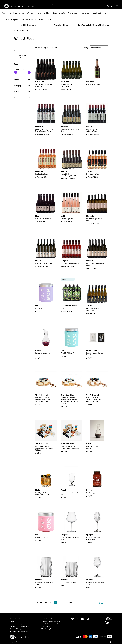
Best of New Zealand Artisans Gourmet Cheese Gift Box (44, 448)
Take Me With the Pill (68, 353)
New (4, 13)
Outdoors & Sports (100, 13)
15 (51, 603)
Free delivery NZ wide (61, 25)
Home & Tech (85, 13)
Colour (22, 92)
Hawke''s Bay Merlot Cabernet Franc (93, 130)
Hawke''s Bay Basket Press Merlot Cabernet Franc (44, 130)
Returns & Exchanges (17, 624)
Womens (30, 13)
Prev (40, 603)
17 (60, 603)
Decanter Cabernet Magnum (93, 447)
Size (22, 98)
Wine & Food (72, 13)
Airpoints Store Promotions (19, 631)
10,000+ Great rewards (29, 25)
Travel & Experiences (16, 13)
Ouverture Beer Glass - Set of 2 (70, 494)
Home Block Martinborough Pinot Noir (69, 175)
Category (22, 86)
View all (101, 603)
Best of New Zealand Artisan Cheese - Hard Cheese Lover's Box (43, 400)
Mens (39, 13)
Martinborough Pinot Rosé (70, 263)
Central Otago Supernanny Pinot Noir (44, 85)
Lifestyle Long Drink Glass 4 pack (44, 583)
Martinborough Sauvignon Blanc (95, 264)
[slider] (16, 72)
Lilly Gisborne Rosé (93, 174)
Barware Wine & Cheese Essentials (95, 354)
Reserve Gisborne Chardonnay (92, 309)
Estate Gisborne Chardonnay (66, 85)
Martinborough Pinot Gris (44, 263)
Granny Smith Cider (93, 84)
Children (47, 13)
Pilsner (63, 308)
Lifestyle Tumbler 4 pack (69, 582)
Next (71, 603)
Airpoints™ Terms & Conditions (51, 624)
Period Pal (39, 308)
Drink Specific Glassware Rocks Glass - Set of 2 (44, 494)
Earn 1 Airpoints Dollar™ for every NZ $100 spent (93, 25)
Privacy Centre (45, 626)
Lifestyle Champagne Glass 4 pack (94, 538)
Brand (22, 80)
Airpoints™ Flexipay (16, 629)
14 (46, 603)
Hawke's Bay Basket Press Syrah (70, 130)
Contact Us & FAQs (16, 619)
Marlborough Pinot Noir (43, 219)
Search (29, 6)
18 (65, 603)
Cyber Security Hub (47, 629)
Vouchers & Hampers (10, 20)
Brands (41, 20)
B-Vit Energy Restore (94, 493)
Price (22, 64)
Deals (49, 20)
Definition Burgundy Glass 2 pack (70, 538)
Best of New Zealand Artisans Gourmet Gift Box (70, 447)
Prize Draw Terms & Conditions (51, 621)
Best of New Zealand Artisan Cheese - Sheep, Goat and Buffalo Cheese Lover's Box (69, 400)
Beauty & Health (59, 13)
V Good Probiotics (41, 537)
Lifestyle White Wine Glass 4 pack (95, 583)
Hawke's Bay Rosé (41, 174)
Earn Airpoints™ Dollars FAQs (19, 626)
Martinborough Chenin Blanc (94, 220)
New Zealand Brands (28, 20)
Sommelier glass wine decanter (43, 354)
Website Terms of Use (48, 619)
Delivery (13, 621)
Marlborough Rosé (67, 219)
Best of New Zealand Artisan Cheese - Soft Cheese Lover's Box (94, 400)
